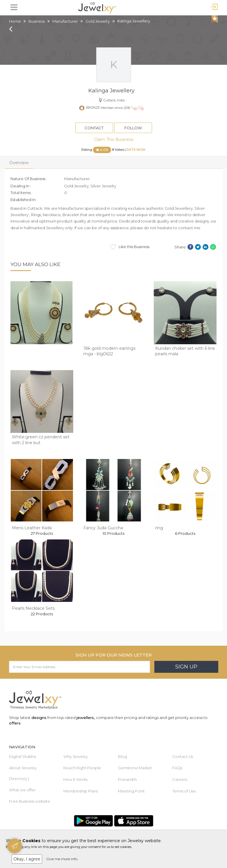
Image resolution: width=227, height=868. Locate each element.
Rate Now (136, 150)
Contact (94, 128)
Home (15, 21)
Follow (133, 128)
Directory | (19, 779)
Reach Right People (82, 768)
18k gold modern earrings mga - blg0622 (109, 351)
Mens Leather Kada (32, 528)
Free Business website (30, 801)
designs (39, 718)
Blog (123, 756)
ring (159, 528)
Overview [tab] (19, 163)
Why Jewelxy (76, 756)
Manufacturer (65, 21)
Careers (180, 779)
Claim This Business (114, 139)
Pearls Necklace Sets (33, 608)
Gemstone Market (135, 768)
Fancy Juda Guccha (103, 528)
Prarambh (127, 779)
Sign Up (186, 667)
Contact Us (183, 756)
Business (37, 21)
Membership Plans (81, 791)
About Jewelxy (23, 768)
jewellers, (86, 718)
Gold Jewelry (98, 21)
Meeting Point (131, 791)
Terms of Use (184, 791)
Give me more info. (62, 859)
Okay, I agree (27, 859)
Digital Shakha (23, 756)
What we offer (22, 790)
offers (15, 723)
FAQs (177, 768)
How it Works (75, 779)
